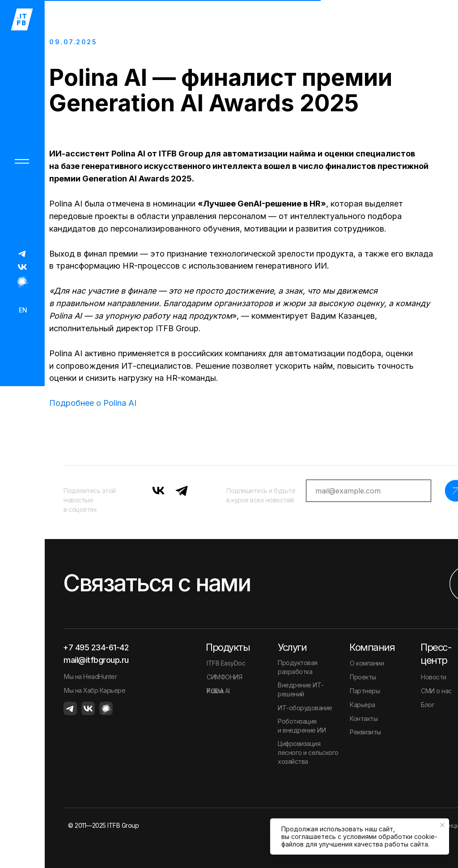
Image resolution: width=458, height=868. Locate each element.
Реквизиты (365, 732)
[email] (369, 491)
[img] (22, 253)
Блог (428, 705)
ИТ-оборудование (305, 708)
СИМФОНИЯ (224, 677)
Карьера (363, 705)
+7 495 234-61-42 (96, 647)
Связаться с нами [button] (157, 583)
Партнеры (365, 691)
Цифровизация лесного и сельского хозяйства (308, 752)
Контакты (364, 718)
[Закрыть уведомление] (442, 825)
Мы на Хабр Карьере (95, 690)
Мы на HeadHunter (90, 676)
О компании (367, 663)
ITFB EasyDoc (226, 663)
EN (23, 310)
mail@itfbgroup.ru (96, 660)
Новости (434, 677)
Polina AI (218, 691)
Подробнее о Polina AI (93, 403)
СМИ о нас (436, 691)
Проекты (363, 677)
